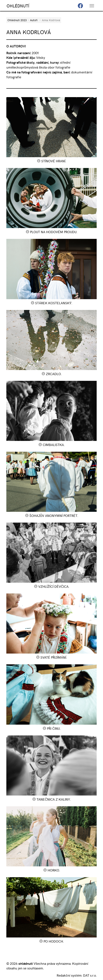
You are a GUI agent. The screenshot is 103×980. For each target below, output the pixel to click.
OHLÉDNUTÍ (18, 6)
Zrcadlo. (54, 374)
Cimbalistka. (54, 445)
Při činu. (54, 728)
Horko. (54, 870)
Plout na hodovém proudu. (54, 232)
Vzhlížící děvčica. (54, 586)
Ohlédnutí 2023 (17, 20)
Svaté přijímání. (54, 657)
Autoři (34, 20)
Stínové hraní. (54, 161)
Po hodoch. (54, 941)
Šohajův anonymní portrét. (54, 515)
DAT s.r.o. (90, 975)
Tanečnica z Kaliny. (54, 799)
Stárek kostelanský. (54, 303)
